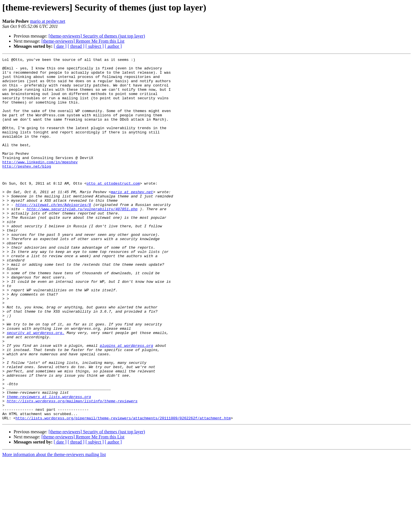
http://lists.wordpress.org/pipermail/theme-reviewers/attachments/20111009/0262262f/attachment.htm (123, 490)
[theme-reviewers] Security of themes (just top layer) (97, 36)
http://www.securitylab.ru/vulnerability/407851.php (82, 240)
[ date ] (60, 46)
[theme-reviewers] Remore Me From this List (83, 41)
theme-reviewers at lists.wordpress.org (49, 465)
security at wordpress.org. (36, 388)
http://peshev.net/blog (27, 188)
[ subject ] (95, 46)
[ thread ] (76, 46)
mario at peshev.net (48, 21)
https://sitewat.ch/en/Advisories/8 (53, 234)
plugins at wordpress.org (126, 403)
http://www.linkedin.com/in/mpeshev (40, 183)
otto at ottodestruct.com (113, 209)
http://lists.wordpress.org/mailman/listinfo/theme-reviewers (72, 470)
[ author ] (113, 46)
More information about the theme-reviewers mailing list (54, 527)
